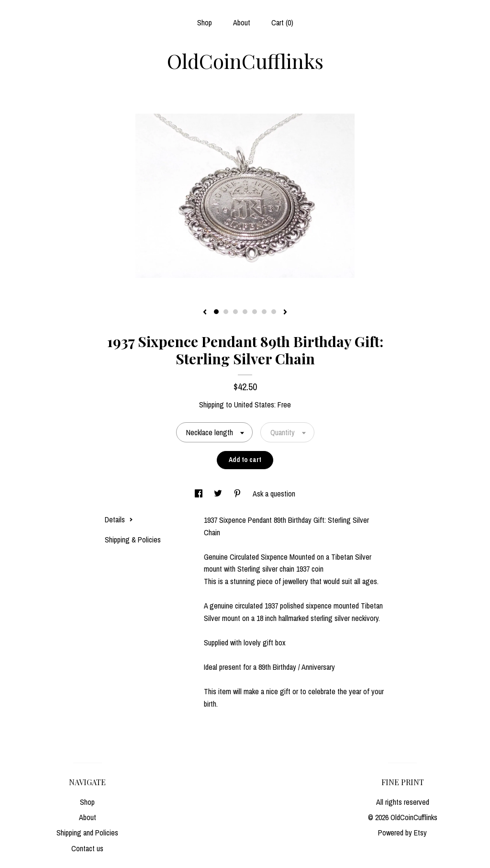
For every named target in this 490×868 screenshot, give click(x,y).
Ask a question (274, 494)
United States (254, 405)
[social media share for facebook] (200, 494)
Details (119, 519)
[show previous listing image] (205, 313)
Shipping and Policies (87, 833)
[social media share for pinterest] (238, 494)
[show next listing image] (285, 313)
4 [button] (245, 312)
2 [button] (226, 312)
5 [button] (255, 312)
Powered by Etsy (402, 833)
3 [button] (235, 312)
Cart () (282, 23)
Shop (205, 23)
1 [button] (216, 312)
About (242, 23)
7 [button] (274, 312)
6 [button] (264, 312)
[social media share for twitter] (219, 494)
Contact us (87, 848)
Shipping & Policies (133, 540)
